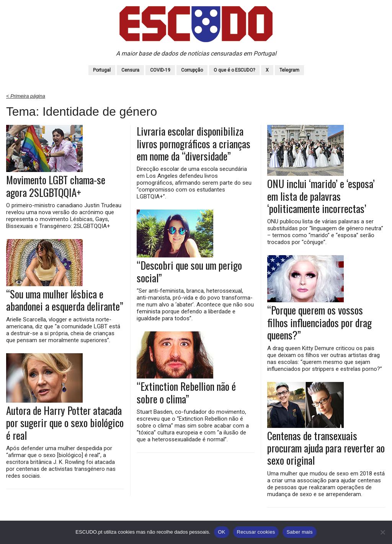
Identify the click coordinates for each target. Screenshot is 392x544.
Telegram (289, 70)
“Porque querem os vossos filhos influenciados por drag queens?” (319, 322)
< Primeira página (26, 96)
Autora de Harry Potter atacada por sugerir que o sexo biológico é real (65, 423)
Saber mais (299, 532)
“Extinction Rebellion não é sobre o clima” (186, 392)
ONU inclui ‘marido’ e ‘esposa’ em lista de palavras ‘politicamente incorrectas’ (321, 196)
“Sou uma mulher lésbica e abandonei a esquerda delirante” (65, 300)
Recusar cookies (256, 532)
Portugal (102, 70)
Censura (130, 70)
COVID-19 (160, 70)
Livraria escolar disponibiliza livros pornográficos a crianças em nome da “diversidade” (194, 143)
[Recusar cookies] (382, 532)
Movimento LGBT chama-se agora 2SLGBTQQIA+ (56, 186)
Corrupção (192, 70)
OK (221, 532)
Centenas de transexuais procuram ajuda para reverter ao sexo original (326, 448)
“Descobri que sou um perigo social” (189, 271)
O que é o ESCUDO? (234, 70)
